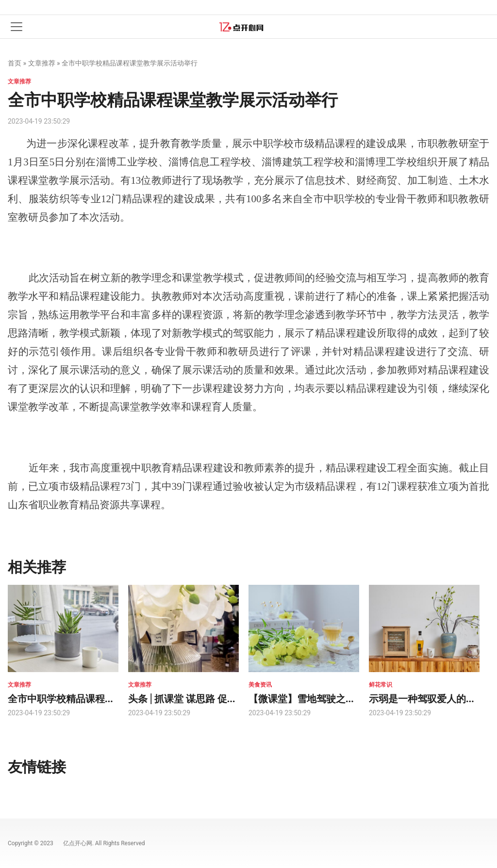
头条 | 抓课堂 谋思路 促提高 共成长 (203, 698)
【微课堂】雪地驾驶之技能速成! (318, 698)
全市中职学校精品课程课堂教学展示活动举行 (105, 698)
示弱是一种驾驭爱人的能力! (429, 698)
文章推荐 (42, 63)
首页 (15, 63)
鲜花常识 (381, 685)
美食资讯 (260, 685)
